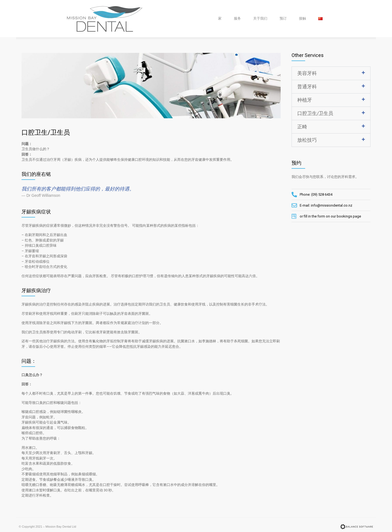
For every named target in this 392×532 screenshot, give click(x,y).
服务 (237, 18)
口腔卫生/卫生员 (315, 113)
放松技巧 (307, 140)
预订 (283, 18)
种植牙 (305, 100)
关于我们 (260, 18)
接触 (302, 18)
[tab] (331, 73)
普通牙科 (307, 87)
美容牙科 (307, 73)
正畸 (302, 127)
